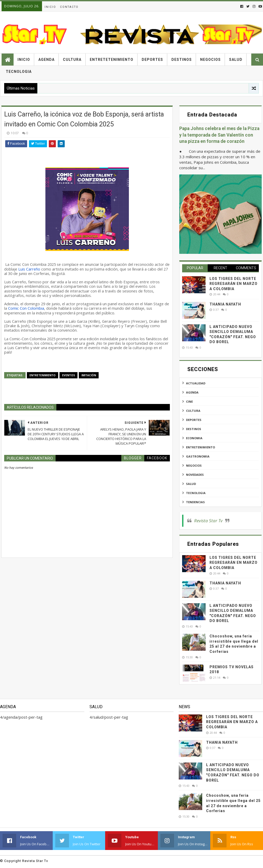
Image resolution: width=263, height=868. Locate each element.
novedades (195, 475)
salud (191, 484)
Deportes (152, 60)
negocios (194, 465)
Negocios (210, 60)
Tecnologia (19, 72)
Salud (236, 60)
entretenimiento (43, 375)
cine (189, 401)
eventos (68, 375)
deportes (194, 420)
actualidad (196, 383)
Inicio (50, 7)
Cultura (72, 60)
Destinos (182, 60)
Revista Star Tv (208, 521)
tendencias (195, 502)
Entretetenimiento (112, 60)
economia (194, 438)
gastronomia (198, 456)
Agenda (46, 60)
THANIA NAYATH (225, 304)
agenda (192, 392)
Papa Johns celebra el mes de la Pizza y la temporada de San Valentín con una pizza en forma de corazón (219, 135)
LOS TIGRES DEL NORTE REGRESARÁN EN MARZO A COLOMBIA (234, 284)
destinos (194, 429)
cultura (193, 411)
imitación (89, 375)
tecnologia (196, 493)
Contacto (69, 7)
